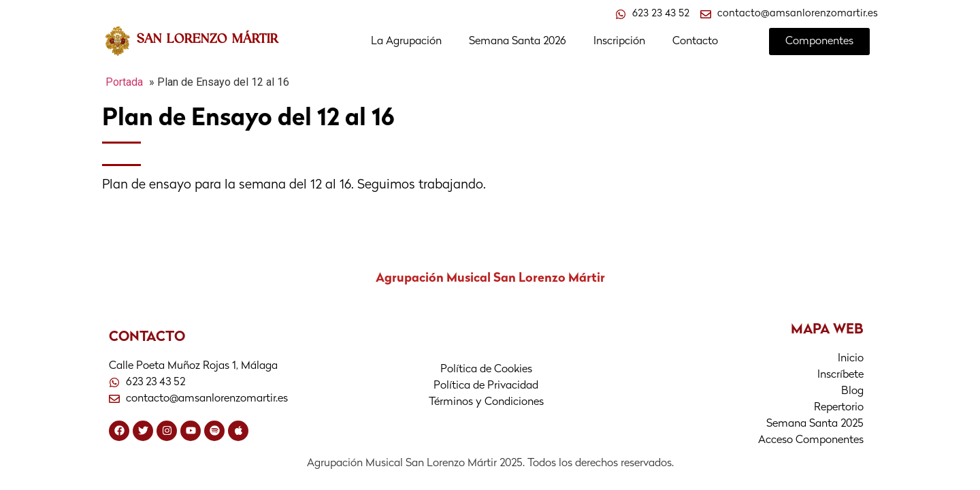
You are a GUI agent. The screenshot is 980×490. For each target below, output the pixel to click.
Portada (124, 82)
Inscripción (619, 42)
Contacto (695, 42)
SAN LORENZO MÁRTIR (208, 38)
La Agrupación (406, 42)
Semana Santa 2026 (518, 42)
